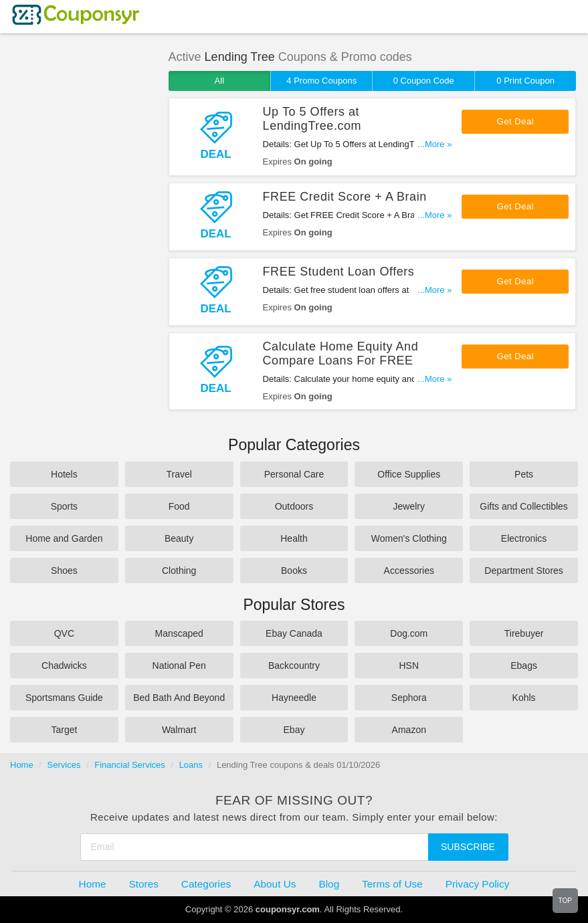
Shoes (64, 571)
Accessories (409, 571)
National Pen (179, 665)
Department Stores (524, 571)
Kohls (524, 698)
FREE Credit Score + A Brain (345, 197)
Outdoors (294, 506)
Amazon (409, 730)
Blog (329, 884)
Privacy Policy (478, 884)
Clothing (179, 571)
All (219, 81)
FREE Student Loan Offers (339, 272)
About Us (275, 884)
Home (22, 765)
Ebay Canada (294, 633)
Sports (64, 506)
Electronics (524, 538)
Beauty (179, 538)
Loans (191, 765)
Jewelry (409, 506)
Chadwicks (64, 665)
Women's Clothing (409, 538)
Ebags (524, 665)
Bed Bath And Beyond (179, 698)
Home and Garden (64, 538)
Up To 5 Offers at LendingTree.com (312, 119)
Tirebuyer (524, 633)
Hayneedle (294, 698)
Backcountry (294, 665)
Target (64, 730)
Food (179, 506)
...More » (434, 144)
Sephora (409, 698)
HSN (409, 665)
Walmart (179, 730)
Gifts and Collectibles (524, 506)
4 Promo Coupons (321, 81)
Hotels (64, 474)
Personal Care (294, 474)
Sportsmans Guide (64, 698)
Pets (524, 474)
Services (64, 765)
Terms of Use (392, 884)
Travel (179, 474)
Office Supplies (409, 474)
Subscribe (468, 847)
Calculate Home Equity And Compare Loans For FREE (341, 353)
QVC (64, 633)
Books (294, 571)
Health (294, 538)
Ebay (294, 730)
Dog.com (409, 633)
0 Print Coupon (525, 81)
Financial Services (130, 765)
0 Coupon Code (424, 81)
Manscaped (179, 633)
